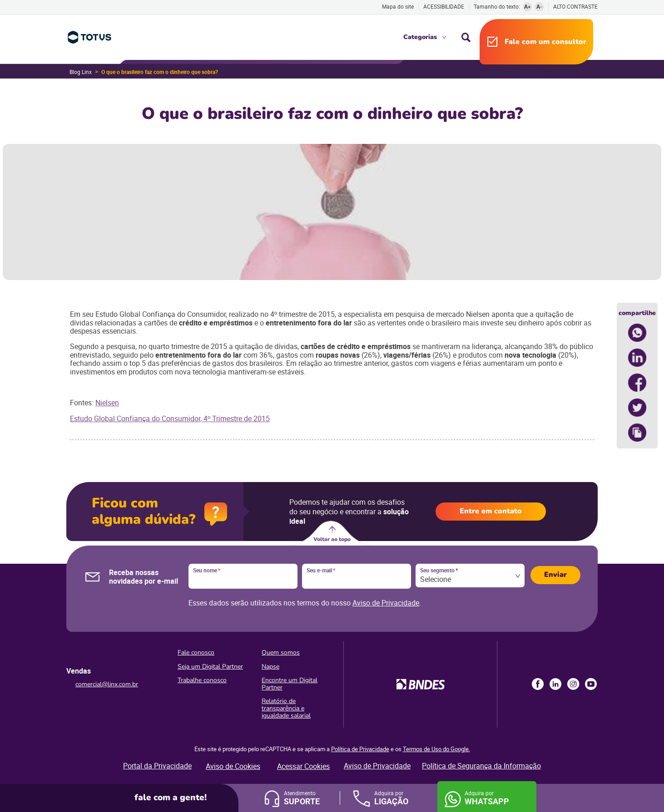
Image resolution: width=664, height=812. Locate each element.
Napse (270, 667)
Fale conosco (196, 652)
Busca (466, 37)
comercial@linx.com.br (107, 684)
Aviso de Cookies (233, 766)
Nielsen (107, 403)
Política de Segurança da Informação (481, 766)
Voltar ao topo (332, 539)
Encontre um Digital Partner (290, 684)
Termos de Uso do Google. (436, 749)
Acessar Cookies (303, 766)
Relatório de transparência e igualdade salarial (286, 708)
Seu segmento (439, 571)
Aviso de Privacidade (386, 603)
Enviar (555, 575)
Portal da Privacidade (157, 766)
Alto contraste (575, 7)
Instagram (573, 684)
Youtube (591, 684)
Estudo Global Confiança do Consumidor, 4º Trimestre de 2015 (170, 418)
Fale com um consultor (545, 42)
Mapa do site (398, 6)
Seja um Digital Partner (210, 667)
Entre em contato (491, 511)
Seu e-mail (321, 571)
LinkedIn (555, 684)
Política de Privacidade (360, 749)
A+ (528, 6)
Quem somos (281, 652)
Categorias (420, 37)
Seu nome (207, 571)
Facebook (538, 684)
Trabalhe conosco (202, 680)
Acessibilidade (444, 6)
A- (539, 6)
